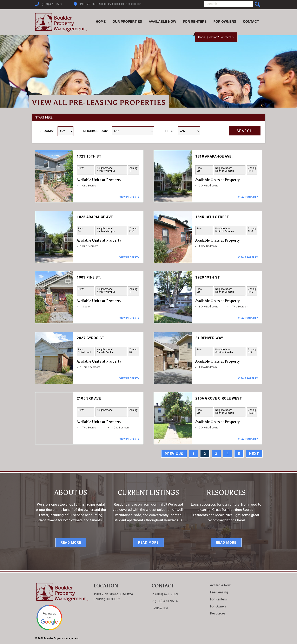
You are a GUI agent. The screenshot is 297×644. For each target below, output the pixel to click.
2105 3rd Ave (89, 398)
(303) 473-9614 (166, 601)
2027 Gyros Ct (91, 338)
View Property (129, 197)
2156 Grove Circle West (219, 398)
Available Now (162, 22)
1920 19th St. (208, 277)
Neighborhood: (96, 131)
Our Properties (127, 22)
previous (174, 454)
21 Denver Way (209, 338)
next (254, 454)
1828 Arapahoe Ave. (95, 217)
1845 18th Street (212, 217)
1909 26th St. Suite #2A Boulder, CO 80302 (110, 4)
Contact (251, 22)
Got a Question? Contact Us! (216, 37)
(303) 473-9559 (52, 4)
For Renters (195, 22)
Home (101, 22)
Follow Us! (160, 608)
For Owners (225, 22)
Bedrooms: (45, 131)
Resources (218, 613)
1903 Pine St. (89, 277)
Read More (71, 543)
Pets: (170, 131)
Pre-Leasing (219, 592)
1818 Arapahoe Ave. (214, 156)
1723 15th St (89, 156)
